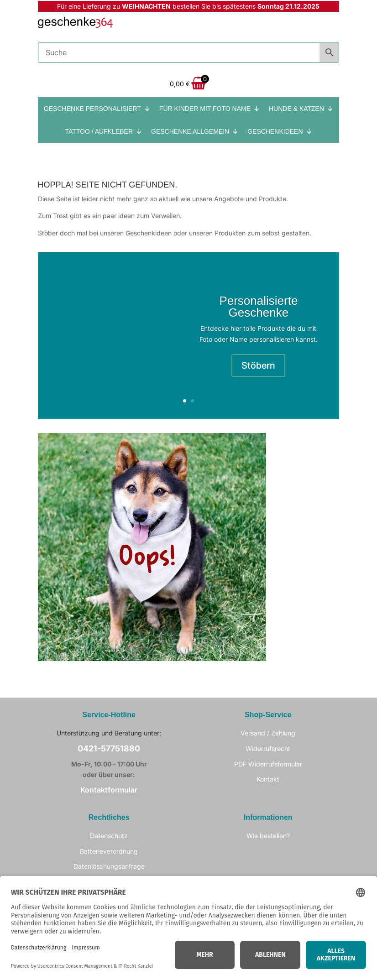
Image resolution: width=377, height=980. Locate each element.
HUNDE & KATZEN (301, 109)
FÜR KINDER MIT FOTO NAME (209, 109)
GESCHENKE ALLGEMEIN (195, 131)
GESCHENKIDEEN (280, 131)
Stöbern (258, 365)
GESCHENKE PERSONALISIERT (97, 109)
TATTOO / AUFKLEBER (103, 131)
